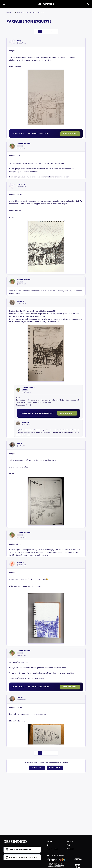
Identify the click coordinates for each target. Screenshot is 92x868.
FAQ (68, 845)
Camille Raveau (24, 144)
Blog (49, 845)
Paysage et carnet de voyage (30, 13)
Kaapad (20, 301)
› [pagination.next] (58, 32)
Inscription (55, 768)
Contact (70, 841)
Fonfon (20, 698)
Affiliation (70, 849)
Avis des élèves (53, 849)
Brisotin (20, 563)
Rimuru (20, 444)
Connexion (37, 768)
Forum (9, 13)
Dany (19, 41)
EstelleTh (21, 185)
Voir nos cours (70, 134)
